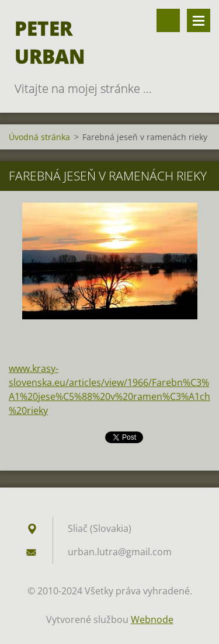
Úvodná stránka (39, 137)
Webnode (152, 619)
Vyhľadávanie (168, 20)
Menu (199, 20)
